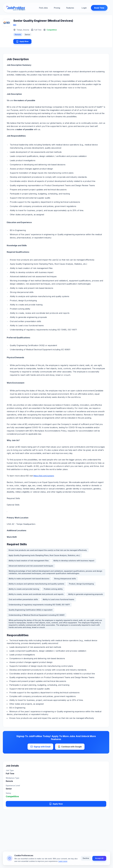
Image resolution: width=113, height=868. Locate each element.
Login (82, 8)
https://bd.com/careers (44, 477)
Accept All (99, 859)
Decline (86, 859)
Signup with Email (40, 748)
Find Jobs (43, 8)
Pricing (57, 8)
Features (70, 8)
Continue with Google (70, 748)
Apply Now (24, 42)
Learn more (63, 862)
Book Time (97, 8)
